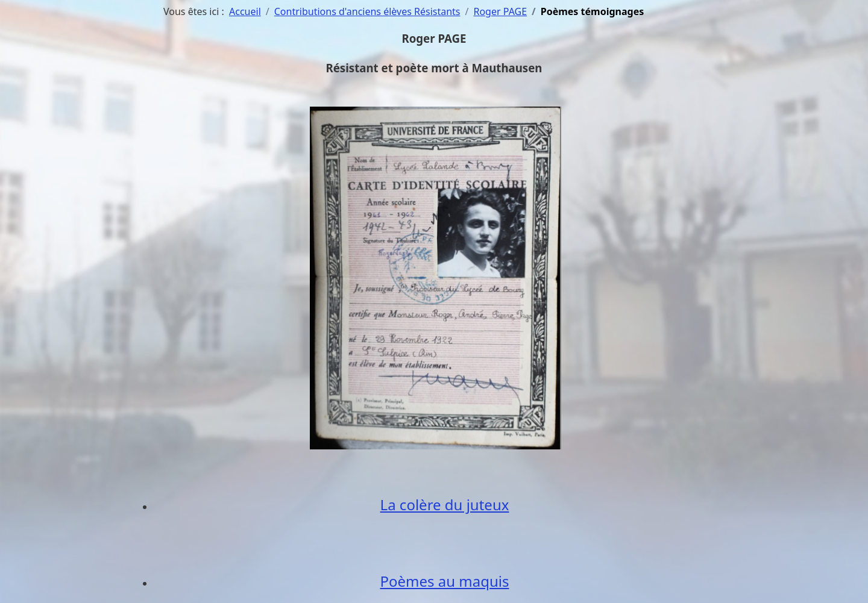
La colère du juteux (445, 505)
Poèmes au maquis (444, 581)
